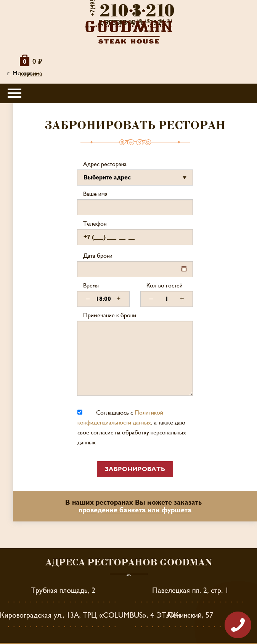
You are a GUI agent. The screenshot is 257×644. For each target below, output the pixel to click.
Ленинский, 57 (190, 615)
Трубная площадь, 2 (63, 591)
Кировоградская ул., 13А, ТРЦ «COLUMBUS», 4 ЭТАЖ (89, 615)
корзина (31, 73)
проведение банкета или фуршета (135, 510)
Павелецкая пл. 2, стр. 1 (190, 591)
